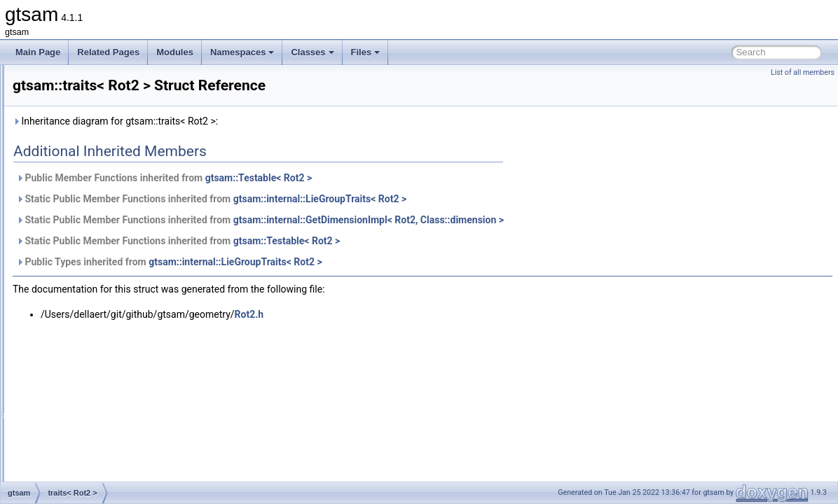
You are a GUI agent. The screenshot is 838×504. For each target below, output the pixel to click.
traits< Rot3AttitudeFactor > (109, 311)
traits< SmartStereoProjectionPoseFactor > (138, 465)
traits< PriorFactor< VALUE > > (115, 111)
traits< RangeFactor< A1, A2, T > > (122, 203)
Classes (312, 52)
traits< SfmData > (90, 326)
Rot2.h (425, 314)
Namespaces (242, 52)
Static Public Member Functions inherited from (386, 199)
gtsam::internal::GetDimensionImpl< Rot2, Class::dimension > (544, 220)
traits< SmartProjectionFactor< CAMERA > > (140, 372)
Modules (175, 52)
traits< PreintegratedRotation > (115, 80)
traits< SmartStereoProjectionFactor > (128, 434)
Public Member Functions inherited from (339, 178)
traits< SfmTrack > (92, 342)
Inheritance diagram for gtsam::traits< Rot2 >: (290, 121)
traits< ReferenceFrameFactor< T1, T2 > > (137, 234)
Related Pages (108, 52)
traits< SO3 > (82, 480)
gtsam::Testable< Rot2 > (434, 178)
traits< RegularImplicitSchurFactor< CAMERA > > (150, 265)
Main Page (38, 52)
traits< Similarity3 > (93, 357)
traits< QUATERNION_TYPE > (115, 188)
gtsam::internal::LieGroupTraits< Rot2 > (495, 199)
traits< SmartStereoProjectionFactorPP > (133, 449)
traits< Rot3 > (83, 295)
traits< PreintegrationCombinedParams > (133, 95)
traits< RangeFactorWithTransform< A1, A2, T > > (150, 218)
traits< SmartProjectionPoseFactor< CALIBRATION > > (160, 388)
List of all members (803, 72)
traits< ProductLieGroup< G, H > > (122, 126)
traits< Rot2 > (83, 280)
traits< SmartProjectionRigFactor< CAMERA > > (147, 419)
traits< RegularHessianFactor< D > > (126, 249)
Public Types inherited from (344, 262)
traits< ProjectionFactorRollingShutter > (131, 172)
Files (366, 52)
